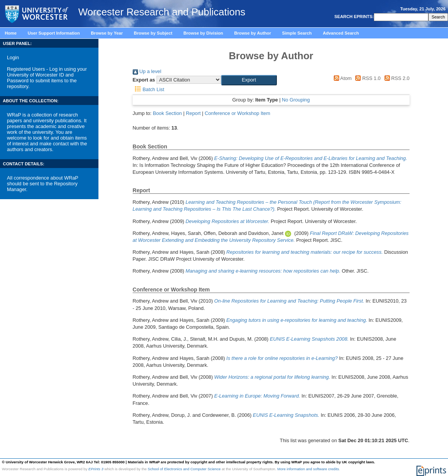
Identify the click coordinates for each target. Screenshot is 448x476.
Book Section (167, 113)
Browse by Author (253, 33)
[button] (249, 80)
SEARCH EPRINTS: (353, 17)
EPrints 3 (96, 469)
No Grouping (296, 100)
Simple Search (297, 33)
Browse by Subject (153, 33)
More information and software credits (308, 469)
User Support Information (54, 33)
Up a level (147, 71)
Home (11, 33)
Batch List (148, 89)
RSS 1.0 (367, 78)
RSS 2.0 (396, 78)
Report (193, 113)
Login (13, 57)
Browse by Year (107, 33)
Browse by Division (203, 33)
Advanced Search (341, 33)
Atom (341, 78)
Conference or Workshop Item (237, 113)
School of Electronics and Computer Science (184, 469)
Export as (144, 80)
